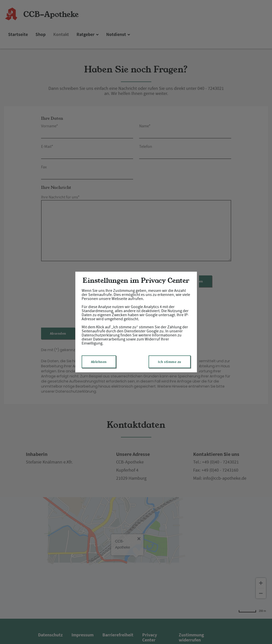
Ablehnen (99, 362)
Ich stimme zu (170, 362)
